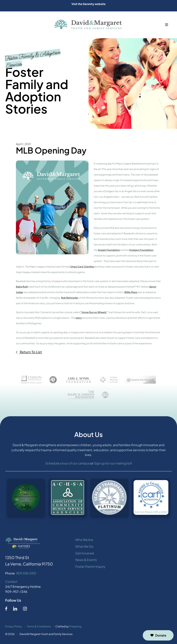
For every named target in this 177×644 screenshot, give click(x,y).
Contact (11, 583)
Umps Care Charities (82, 267)
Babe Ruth (22, 287)
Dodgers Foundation (141, 250)
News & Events (86, 561)
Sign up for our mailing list (112, 464)
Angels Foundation (109, 250)
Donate (158, 635)
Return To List (30, 352)
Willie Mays (131, 292)
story (79, 318)
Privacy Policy (14, 627)
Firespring (75, 627)
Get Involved (85, 554)
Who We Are (84, 540)
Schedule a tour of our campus (67, 464)
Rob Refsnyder (70, 298)
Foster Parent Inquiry (90, 567)
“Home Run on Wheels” (94, 312)
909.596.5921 (26, 574)
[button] (167, 25)
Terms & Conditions (39, 627)
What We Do (84, 547)
